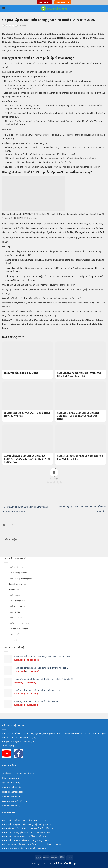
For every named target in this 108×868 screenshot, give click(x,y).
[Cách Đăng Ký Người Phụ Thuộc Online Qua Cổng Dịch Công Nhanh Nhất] (81, 360)
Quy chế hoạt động (11, 783)
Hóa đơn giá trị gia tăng (18, 584)
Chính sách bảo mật (12, 787)
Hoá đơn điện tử (15, 590)
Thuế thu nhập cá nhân (18, 573)
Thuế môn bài (14, 595)
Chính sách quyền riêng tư (14, 801)
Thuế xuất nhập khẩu (17, 601)
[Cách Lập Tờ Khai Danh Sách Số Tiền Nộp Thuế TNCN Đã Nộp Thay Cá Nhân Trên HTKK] (81, 402)
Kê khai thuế (13, 634)
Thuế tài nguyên (15, 618)
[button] (4, 8)
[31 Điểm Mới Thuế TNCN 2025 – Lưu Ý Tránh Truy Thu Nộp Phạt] (27, 400)
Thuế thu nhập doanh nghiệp (20, 578)
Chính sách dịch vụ (11, 806)
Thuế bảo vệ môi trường (18, 629)
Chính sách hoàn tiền (12, 796)
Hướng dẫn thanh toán (13, 792)
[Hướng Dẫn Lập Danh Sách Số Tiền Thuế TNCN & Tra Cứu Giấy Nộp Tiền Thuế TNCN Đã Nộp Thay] (27, 445)
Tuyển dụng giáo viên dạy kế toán (18, 773)
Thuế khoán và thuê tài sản (19, 623)
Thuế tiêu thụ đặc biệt (17, 606)
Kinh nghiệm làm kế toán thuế (20, 640)
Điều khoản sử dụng (12, 778)
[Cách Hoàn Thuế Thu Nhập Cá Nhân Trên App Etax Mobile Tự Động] (81, 443)
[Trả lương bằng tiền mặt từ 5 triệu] (27, 359)
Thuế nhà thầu (14, 612)
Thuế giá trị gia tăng (17, 567)
